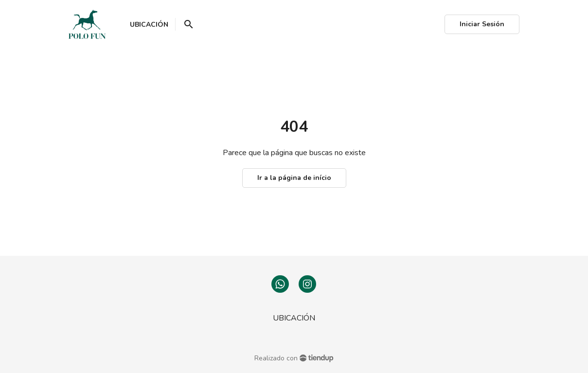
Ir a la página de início (294, 178)
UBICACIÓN (294, 318)
